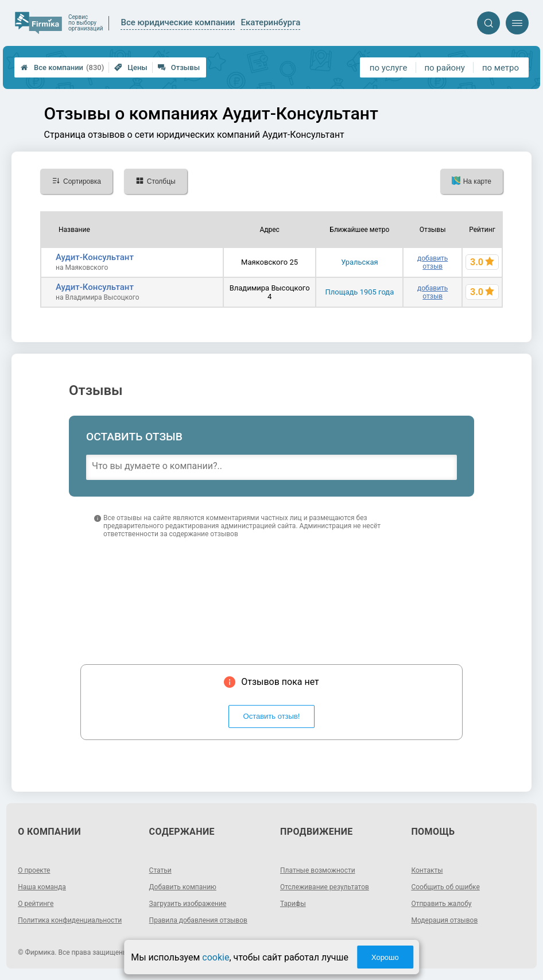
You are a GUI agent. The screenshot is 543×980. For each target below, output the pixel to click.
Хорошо (385, 957)
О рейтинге (36, 904)
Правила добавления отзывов (198, 920)
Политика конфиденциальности (70, 920)
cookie (216, 957)
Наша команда (42, 887)
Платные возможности (318, 870)
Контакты (427, 870)
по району (444, 68)
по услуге (389, 68)
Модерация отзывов (444, 920)
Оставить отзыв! (272, 716)
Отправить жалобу (441, 904)
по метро (501, 68)
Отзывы (179, 67)
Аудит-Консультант (95, 257)
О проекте (34, 870)
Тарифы (293, 904)
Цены (131, 67)
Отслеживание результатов (325, 887)
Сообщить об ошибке (445, 887)
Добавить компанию (183, 887)
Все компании (62, 67)
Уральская (360, 262)
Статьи (160, 870)
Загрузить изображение (188, 904)
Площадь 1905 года (359, 292)
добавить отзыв (433, 262)
